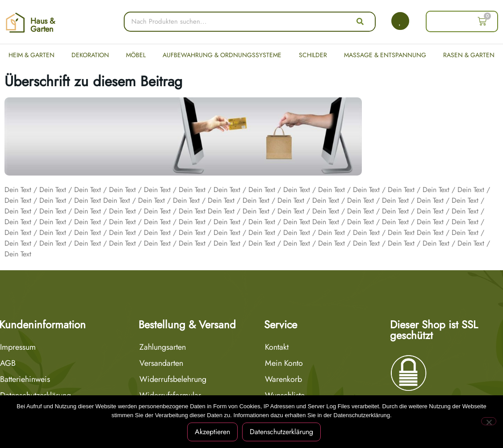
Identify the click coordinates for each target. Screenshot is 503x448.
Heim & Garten (31, 55)
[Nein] (489, 421)
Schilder (313, 55)
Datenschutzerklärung (281, 432)
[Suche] (360, 22)
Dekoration (90, 55)
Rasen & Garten (469, 55)
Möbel (136, 55)
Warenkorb (283, 379)
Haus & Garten (43, 25)
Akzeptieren (212, 432)
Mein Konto (284, 363)
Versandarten (161, 363)
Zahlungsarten (163, 347)
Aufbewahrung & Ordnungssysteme (222, 55)
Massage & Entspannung (385, 55)
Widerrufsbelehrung (173, 379)
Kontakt (277, 347)
